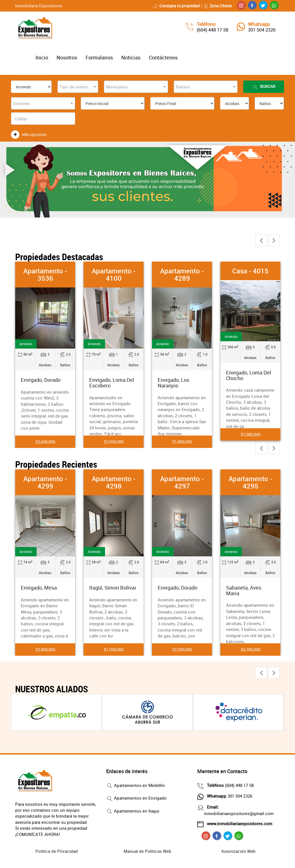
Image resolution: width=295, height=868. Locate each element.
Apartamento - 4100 (114, 275)
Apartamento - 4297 (182, 482)
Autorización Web (238, 851)
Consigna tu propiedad (176, 6)
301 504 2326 (262, 30)
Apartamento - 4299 (45, 482)
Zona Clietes (218, 6)
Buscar (264, 87)
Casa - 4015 (250, 271)
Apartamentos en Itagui (133, 811)
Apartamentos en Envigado (136, 798)
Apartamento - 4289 (182, 275)
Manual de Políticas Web (147, 851)
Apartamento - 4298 (114, 482)
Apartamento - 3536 (45, 275)
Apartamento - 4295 (250, 482)
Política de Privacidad (57, 851)
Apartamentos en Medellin (136, 786)
